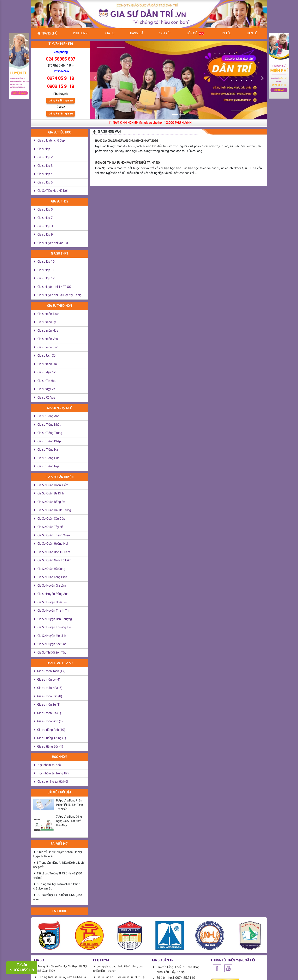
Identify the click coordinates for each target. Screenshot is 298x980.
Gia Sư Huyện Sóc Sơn (52, 644)
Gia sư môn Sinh (48, 348)
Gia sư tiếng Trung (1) (52, 738)
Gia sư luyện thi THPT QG (54, 287)
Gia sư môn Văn (48, 339)
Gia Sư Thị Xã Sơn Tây (52, 653)
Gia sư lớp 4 (45, 174)
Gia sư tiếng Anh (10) (51, 730)
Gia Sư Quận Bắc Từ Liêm (54, 552)
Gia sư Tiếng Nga (48, 467)
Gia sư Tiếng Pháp (49, 442)
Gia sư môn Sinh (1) (50, 722)
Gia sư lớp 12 (46, 279)
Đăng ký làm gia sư (61, 114)
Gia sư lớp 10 (46, 262)
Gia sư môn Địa (47, 364)
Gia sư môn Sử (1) (49, 705)
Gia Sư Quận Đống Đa (51, 502)
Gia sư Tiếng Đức (48, 458)
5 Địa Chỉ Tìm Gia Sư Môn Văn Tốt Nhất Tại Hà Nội (128, 163)
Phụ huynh (81, 33)
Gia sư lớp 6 (45, 210)
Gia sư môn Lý (47, 322)
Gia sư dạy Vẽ (46, 389)
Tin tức (225, 33)
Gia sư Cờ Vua (46, 398)
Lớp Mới (196, 33)
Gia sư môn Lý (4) (49, 680)
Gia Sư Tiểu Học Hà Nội (52, 191)
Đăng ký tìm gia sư (61, 101)
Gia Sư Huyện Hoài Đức (52, 603)
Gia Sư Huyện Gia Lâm (52, 586)
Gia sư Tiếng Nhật (49, 425)
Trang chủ (49, 34)
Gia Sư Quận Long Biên (52, 577)
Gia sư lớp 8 (45, 226)
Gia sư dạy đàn (47, 373)
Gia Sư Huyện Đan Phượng (55, 619)
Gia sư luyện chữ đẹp (51, 141)
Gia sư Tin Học (47, 381)
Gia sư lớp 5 (45, 183)
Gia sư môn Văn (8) (50, 697)
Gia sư (110, 33)
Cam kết (165, 33)
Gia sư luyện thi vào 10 (53, 243)
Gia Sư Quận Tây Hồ (50, 527)
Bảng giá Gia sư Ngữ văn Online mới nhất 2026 (127, 141)
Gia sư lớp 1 (45, 149)
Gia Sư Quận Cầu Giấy (51, 519)
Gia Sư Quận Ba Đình (51, 494)
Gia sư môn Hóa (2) (50, 688)
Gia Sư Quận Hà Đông (51, 569)
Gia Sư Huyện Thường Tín (54, 628)
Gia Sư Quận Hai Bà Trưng (54, 510)
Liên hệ (252, 33)
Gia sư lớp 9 (45, 235)
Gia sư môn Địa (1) (49, 713)
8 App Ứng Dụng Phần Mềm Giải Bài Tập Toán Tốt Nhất (69, 805)
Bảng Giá (137, 33)
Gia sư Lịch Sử (46, 356)
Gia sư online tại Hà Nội (53, 782)
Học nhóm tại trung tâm (53, 774)
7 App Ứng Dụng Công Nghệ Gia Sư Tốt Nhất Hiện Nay (69, 821)
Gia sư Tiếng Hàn (48, 450)
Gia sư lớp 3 (45, 166)
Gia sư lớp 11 (46, 270)
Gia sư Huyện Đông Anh (53, 594)
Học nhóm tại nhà (49, 765)
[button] (95, 78)
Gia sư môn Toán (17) (51, 671)
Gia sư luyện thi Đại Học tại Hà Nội (60, 295)
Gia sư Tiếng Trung (50, 433)
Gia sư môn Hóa (48, 331)
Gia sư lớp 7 (45, 218)
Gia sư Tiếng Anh (48, 416)
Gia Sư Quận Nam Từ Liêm (54, 561)
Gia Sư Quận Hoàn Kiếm (53, 485)
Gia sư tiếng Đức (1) (50, 747)
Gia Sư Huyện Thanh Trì (53, 611)
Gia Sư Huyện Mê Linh (52, 636)
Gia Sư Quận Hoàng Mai (53, 544)
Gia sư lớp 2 (45, 157)
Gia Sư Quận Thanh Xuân (54, 536)
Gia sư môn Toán (48, 314)
